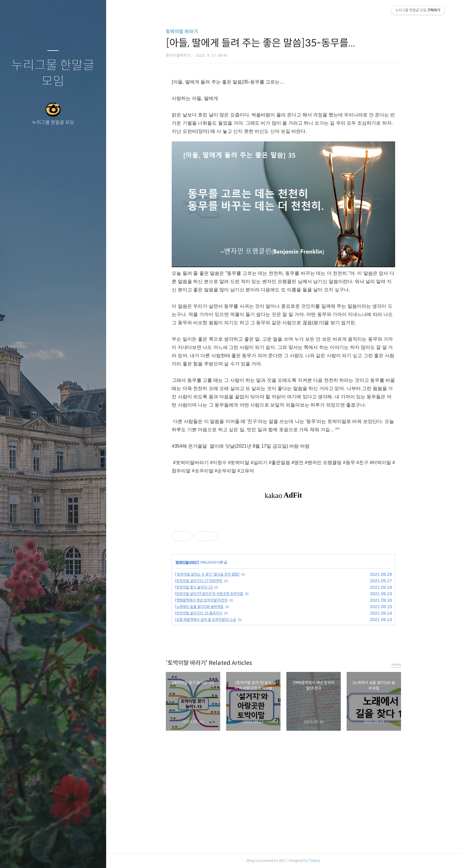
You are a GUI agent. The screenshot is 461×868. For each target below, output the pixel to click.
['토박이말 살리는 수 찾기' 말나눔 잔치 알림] (207, 574)
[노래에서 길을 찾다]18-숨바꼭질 (199, 607)
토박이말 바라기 (182, 32)
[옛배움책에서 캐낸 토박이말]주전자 (201, 600)
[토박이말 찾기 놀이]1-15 (194, 587)
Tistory (315, 861)
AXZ (282, 861)
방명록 (41, 856)
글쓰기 (18, 856)
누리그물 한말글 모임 (53, 73)
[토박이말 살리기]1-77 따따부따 (199, 581)
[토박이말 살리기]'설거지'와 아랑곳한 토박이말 (209, 594)
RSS (65, 856)
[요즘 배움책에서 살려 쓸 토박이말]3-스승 (206, 619)
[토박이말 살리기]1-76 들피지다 (199, 613)
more (396, 664)
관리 (88, 856)
